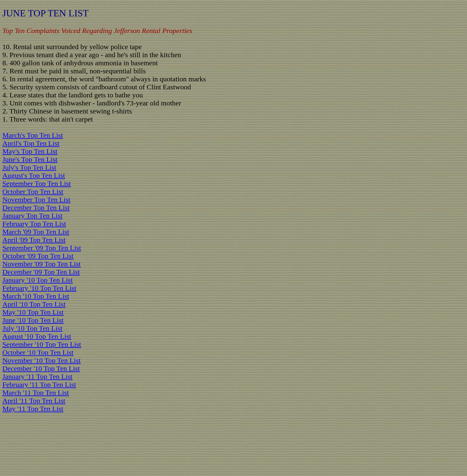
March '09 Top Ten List (36, 232)
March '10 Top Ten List (36, 296)
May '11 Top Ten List (33, 409)
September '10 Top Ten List (42, 344)
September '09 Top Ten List (42, 248)
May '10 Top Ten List (33, 312)
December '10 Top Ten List (41, 368)
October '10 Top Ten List (38, 352)
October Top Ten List (33, 192)
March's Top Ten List (33, 135)
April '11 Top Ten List (34, 401)
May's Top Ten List (30, 151)
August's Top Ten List (34, 175)
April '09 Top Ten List (34, 240)
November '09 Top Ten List (42, 264)
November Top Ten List (36, 200)
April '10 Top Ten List (34, 304)
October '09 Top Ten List (38, 256)
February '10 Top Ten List (39, 288)
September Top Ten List (37, 183)
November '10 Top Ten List (42, 360)
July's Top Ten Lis (28, 167)
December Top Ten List (36, 208)
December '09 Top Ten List (41, 272)
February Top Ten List (34, 224)
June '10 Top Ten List (33, 320)
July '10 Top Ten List (32, 328)
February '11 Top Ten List (39, 385)
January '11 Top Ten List (37, 377)
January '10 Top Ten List (38, 280)
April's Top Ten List (31, 143)
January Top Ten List (32, 216)
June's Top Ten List (30, 159)
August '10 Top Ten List (37, 336)
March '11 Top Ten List (36, 393)
